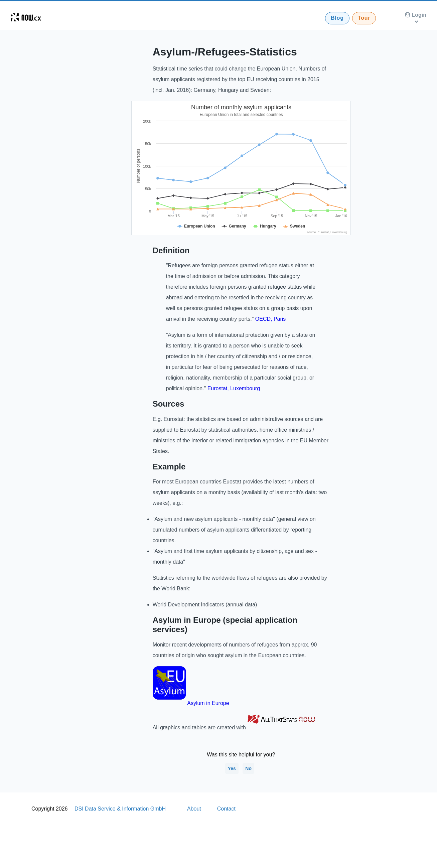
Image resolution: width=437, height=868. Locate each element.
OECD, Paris (271, 319)
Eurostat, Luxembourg (234, 388)
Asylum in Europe (208, 703)
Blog (337, 18)
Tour (364, 18)
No (248, 768)
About (194, 809)
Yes (232, 768)
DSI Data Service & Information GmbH (120, 809)
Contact (226, 809)
